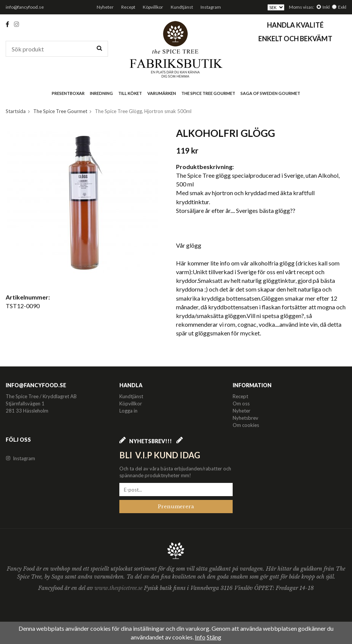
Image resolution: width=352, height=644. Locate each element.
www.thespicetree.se (119, 588)
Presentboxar (68, 93)
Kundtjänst (182, 7)
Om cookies (246, 425)
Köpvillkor (153, 7)
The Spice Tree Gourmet (208, 93)
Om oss (241, 403)
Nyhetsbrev (245, 418)
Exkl (342, 7)
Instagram (211, 7)
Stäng (214, 637)
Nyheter (105, 7)
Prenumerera (176, 507)
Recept (128, 7)
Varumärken (162, 93)
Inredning (101, 93)
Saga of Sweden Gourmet (270, 93)
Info (200, 637)
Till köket (130, 93)
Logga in (128, 411)
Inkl (326, 7)
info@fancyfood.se (25, 7)
